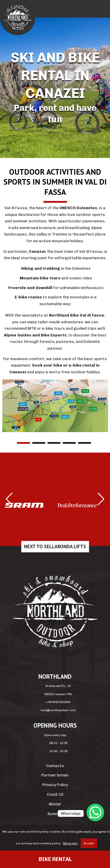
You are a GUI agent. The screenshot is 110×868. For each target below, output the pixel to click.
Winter (55, 804)
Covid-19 (55, 794)
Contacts (55, 766)
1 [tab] (23, 443)
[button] (9, 499)
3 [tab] (54, 443)
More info (70, 843)
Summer (55, 814)
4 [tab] (69, 443)
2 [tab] (39, 443)
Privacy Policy (55, 785)
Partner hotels (55, 775)
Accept (89, 843)
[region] (55, 88)
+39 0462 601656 (58, 702)
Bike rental (55, 859)
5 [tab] (84, 443)
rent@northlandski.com (58, 710)
